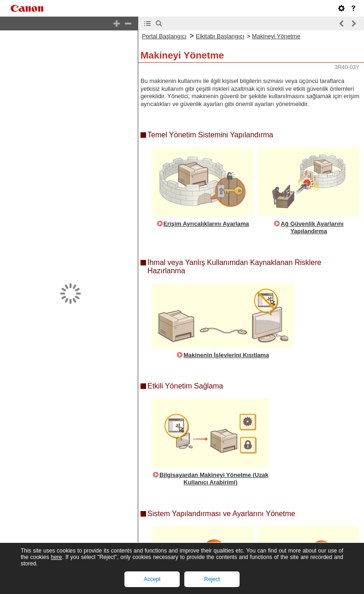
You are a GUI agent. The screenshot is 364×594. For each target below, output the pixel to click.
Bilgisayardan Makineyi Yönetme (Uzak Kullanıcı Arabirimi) (214, 454)
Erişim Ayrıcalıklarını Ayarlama (206, 199)
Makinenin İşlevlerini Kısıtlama (226, 330)
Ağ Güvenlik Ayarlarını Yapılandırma (312, 203)
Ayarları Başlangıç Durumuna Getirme (312, 581)
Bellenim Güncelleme (206, 577)
